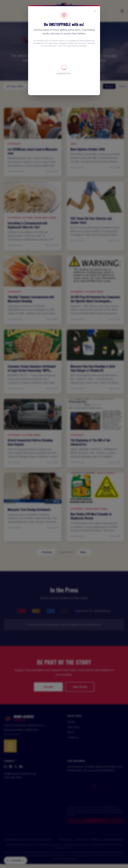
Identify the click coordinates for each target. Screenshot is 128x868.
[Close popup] (95, 11)
